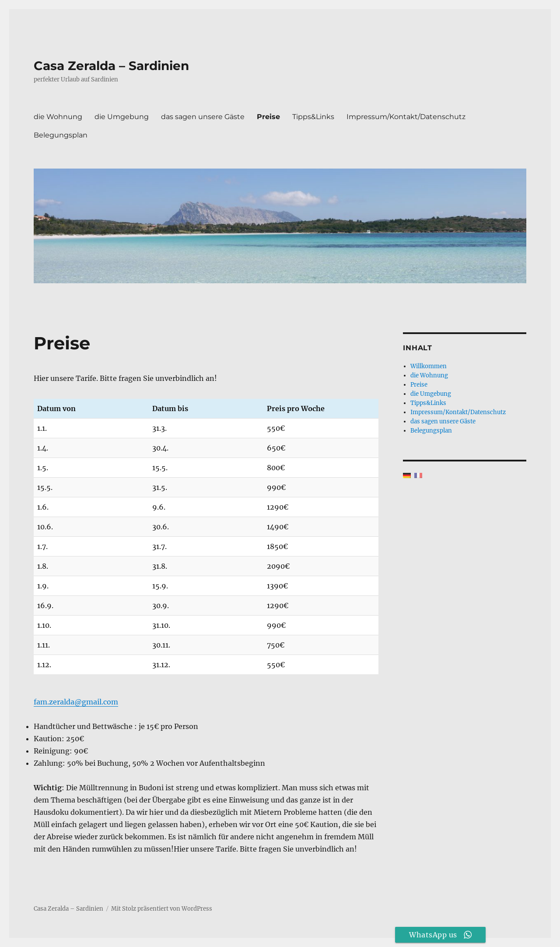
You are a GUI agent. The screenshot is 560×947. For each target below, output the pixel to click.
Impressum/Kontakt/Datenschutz (406, 117)
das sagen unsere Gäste (203, 117)
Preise (268, 117)
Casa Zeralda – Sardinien (111, 66)
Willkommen (429, 366)
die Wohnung (58, 117)
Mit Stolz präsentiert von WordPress (162, 909)
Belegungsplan (61, 135)
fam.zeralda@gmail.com (76, 702)
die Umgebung (122, 117)
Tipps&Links (313, 117)
